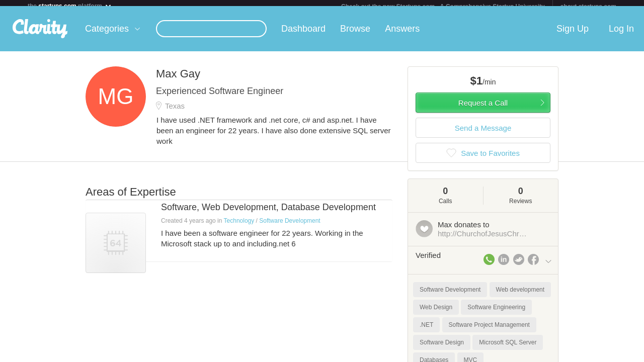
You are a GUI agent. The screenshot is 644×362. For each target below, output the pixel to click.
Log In (621, 35)
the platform (70, 6)
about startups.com (588, 7)
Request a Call (483, 109)
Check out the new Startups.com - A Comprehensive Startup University (443, 7)
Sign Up (573, 35)
